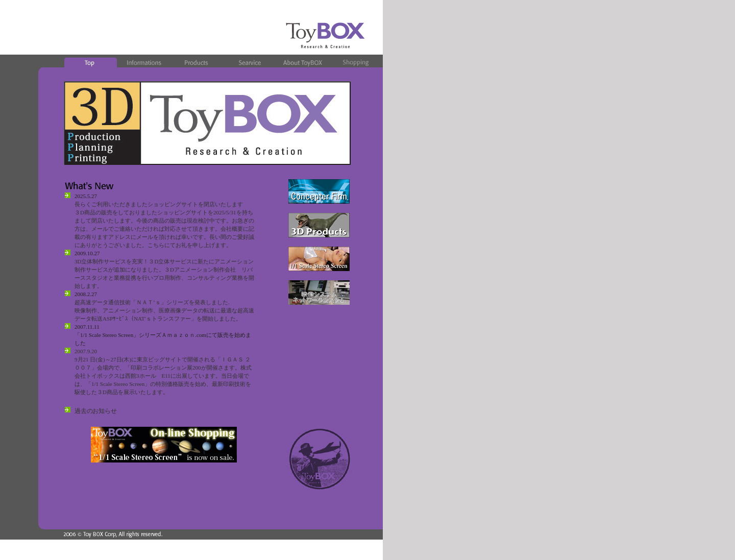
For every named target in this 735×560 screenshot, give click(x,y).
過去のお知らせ (95, 411)
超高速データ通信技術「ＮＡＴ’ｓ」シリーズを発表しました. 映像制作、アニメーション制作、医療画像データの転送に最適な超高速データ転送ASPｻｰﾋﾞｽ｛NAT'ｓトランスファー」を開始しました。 (164, 310)
